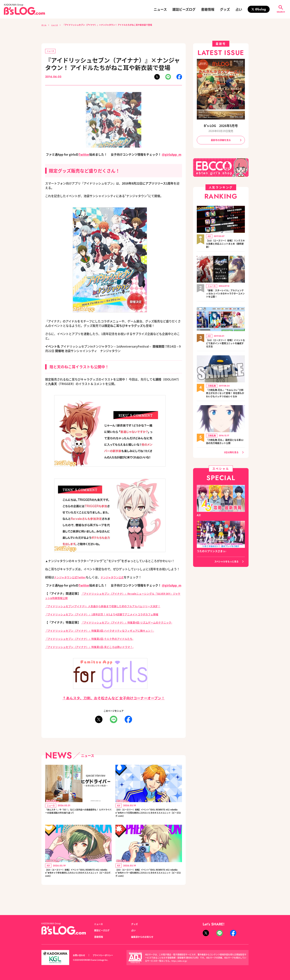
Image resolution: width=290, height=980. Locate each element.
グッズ (225, 9)
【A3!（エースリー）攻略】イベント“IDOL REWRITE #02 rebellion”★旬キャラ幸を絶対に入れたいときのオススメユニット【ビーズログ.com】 (78, 884)
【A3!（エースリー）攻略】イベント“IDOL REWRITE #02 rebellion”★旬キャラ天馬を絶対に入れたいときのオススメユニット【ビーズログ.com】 (149, 820)
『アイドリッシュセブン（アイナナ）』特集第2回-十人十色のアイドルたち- (96, 644)
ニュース (160, 9)
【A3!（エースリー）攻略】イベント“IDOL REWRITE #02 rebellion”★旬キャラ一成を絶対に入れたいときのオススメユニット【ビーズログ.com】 (149, 884)
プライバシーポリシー (107, 955)
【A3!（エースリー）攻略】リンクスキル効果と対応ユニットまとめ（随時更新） (225, 245)
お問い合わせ (80, 955)
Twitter (84, 155)
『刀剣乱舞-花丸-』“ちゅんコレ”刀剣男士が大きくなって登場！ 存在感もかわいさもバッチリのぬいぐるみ (224, 398)
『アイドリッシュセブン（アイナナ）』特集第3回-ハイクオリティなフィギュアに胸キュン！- (107, 636)
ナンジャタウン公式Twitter (72, 578)
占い (239, 9)
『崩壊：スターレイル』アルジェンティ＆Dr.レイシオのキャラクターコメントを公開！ (225, 295)
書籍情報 (208, 9)
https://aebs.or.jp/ (180, 961)
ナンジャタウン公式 (119, 578)
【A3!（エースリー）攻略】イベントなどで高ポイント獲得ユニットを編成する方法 (225, 345)
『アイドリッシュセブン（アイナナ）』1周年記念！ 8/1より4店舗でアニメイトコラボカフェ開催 (110, 615)
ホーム (44, 25)
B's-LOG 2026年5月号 (221, 126)
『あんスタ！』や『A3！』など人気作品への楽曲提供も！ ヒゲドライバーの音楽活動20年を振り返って (78, 820)
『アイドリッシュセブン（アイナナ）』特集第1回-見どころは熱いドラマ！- (96, 652)
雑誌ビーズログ (184, 9)
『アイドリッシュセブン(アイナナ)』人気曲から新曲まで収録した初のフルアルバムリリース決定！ (111, 607)
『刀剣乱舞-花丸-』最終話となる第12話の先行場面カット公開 (225, 448)
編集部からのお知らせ (144, 937)
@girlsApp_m (172, 155)
